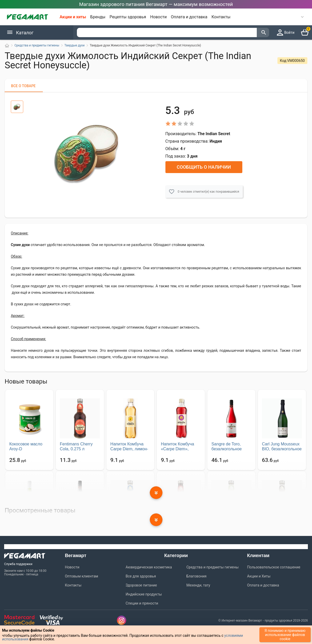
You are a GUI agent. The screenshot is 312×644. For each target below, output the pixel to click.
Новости (158, 17)
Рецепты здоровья (128, 17)
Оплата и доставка (189, 17)
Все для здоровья (141, 576)
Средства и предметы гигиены (212, 567)
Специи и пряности (142, 603)
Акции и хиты (73, 17)
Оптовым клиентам (81, 576)
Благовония (196, 576)
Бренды (98, 17)
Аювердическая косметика (149, 567)
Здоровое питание (141, 585)
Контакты (221, 17)
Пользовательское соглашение (274, 567)
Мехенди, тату (198, 585)
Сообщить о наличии (204, 167)
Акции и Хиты (259, 576)
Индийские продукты (144, 594)
